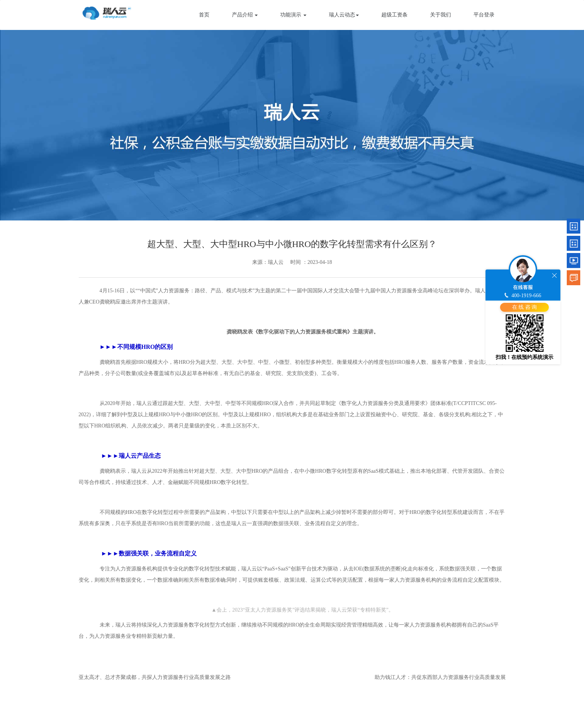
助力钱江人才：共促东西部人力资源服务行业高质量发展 (440, 677)
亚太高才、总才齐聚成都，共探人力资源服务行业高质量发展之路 (155, 677)
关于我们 (441, 15)
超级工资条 (394, 15)
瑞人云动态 (344, 15)
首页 (204, 15)
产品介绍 (245, 15)
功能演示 (293, 15)
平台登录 (484, 15)
